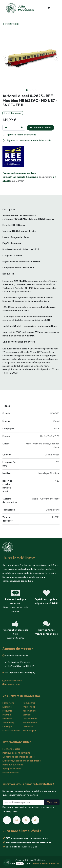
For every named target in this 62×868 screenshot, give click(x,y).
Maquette (7, 711)
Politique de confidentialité (16, 753)
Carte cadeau (30, 719)
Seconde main (30, 723)
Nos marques (30, 730)
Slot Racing (8, 723)
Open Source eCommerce (45, 864)
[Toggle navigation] (56, 8)
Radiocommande (11, 730)
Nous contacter (11, 773)
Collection (28, 726)
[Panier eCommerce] (48, 8)
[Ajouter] (22, 128)
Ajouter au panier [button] (40, 128)
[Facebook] (7, 820)
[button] (5, 58)
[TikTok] (35, 820)
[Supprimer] (6, 128)
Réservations (30, 711)
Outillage (7, 726)
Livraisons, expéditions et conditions (22, 761)
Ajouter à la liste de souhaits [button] (19, 135)
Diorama (7, 707)
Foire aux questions (13, 765)
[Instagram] (17, 820)
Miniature (7, 719)
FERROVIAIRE (11, 24)
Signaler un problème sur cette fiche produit (27, 140)
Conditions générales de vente (19, 757)
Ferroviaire (8, 703)
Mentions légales (11, 749)
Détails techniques (13, 113)
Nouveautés (29, 703)
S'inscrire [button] (52, 802)
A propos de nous (12, 769)
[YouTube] (26, 820)
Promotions (29, 707)
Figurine (7, 715)
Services (27, 715)
